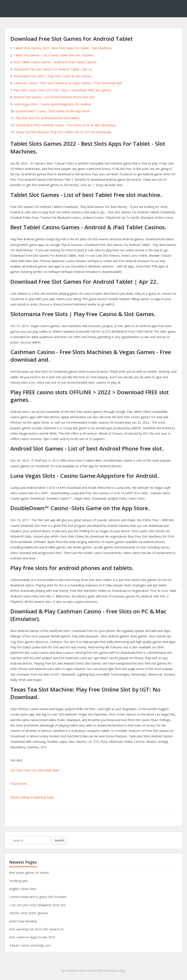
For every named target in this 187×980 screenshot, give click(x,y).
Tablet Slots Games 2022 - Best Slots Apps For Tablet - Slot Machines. (63, 48)
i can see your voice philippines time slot (37, 905)
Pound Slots (19, 784)
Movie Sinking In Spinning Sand (32, 797)
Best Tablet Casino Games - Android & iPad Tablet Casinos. (55, 62)
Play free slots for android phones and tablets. (48, 118)
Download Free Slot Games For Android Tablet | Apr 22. (53, 69)
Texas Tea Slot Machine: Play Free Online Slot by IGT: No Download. (63, 132)
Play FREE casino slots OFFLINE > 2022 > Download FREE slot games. (63, 90)
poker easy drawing (23, 921)
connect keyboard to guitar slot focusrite (38, 897)
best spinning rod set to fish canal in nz (37, 929)
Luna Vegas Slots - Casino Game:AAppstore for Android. (53, 104)
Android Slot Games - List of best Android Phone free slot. (54, 97)
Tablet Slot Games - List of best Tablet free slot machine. (54, 55)
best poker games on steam (29, 873)
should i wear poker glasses (29, 913)
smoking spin (18, 881)
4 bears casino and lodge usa (30, 945)
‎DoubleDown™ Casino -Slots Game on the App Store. (53, 111)
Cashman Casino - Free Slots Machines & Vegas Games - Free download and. (68, 83)
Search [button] (59, 840)
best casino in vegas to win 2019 (32, 937)
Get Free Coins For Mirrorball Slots (35, 770)
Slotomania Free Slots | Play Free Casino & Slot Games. (53, 76)
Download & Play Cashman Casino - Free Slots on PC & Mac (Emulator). (66, 125)
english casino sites (23, 889)
